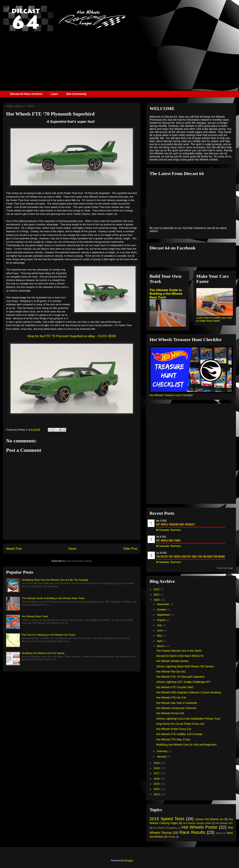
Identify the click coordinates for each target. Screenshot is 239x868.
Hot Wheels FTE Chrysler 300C (175, 687)
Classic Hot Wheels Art (209, 819)
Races (219, 833)
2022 (157, 589)
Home (72, 549)
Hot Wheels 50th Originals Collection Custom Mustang (189, 692)
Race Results (192, 832)
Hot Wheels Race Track (35, 616)
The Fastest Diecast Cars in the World (179, 651)
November (163, 604)
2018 (157, 768)
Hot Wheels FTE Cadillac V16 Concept (179, 734)
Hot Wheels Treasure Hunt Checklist (171, 395)
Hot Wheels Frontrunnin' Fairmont (176, 708)
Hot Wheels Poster (199, 827)
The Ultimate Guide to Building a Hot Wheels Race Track (53, 598)
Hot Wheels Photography (165, 828)
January (162, 756)
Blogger (129, 860)
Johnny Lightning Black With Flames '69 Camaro (185, 666)
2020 (157, 600)
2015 (157, 784)
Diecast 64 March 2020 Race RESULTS (180, 656)
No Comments (163, 530)
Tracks (172, 837)
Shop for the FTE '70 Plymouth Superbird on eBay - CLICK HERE (72, 336)
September (164, 615)
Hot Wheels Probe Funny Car (174, 729)
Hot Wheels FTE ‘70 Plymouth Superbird (180, 677)
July (160, 625)
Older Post (130, 549)
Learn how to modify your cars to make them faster (214, 319)
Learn (54, 94)
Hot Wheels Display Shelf (197, 823)
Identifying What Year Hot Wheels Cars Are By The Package (55, 580)
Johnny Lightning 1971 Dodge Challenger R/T (183, 682)
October (162, 610)
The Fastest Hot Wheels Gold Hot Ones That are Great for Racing (191, 556)
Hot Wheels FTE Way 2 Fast (173, 739)
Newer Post (14, 549)
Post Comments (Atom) (79, 561)
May (160, 636)
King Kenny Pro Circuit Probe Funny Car (180, 724)
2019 (157, 763)
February (163, 751)
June (160, 630)
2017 (157, 773)
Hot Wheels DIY (224, 823)
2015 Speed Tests (167, 819)
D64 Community (76, 94)
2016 (157, 779)
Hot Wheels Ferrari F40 (170, 713)
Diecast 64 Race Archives (26, 94)
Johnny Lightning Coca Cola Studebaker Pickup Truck (188, 719)
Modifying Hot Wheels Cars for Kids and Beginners (186, 745)
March (161, 646)
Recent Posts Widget (225, 568)
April (160, 641)
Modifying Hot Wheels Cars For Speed (43, 653)
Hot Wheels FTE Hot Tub (171, 698)
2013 (157, 794)
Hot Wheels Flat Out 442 (171, 672)
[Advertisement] (119, 62)
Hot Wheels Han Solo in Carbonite (177, 703)
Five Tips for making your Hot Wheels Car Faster (49, 635)
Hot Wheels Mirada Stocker (172, 661)
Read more (176, 530)
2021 (157, 594)
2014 (157, 789)
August (161, 620)
